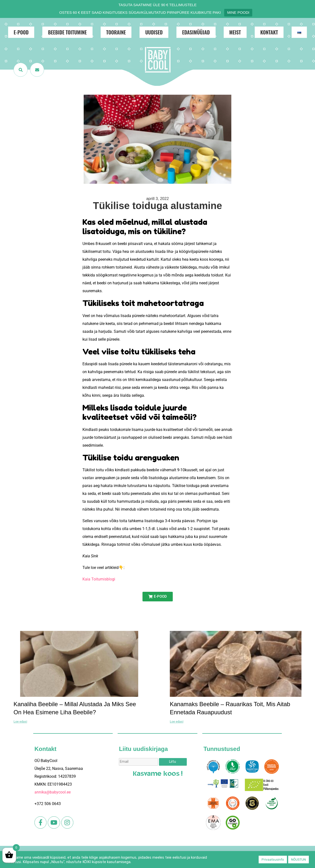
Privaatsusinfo (273, 860)
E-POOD (21, 32)
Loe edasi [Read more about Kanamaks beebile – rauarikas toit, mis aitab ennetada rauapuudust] (177, 722)
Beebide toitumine (67, 32)
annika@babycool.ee (53, 792)
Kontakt (269, 32)
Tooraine (116, 32)
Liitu (173, 762)
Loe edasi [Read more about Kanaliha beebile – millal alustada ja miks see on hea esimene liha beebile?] (20, 722)
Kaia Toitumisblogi (99, 579)
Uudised (154, 32)
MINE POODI (238, 12)
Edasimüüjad (196, 32)
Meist (235, 32)
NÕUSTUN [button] (299, 860)
